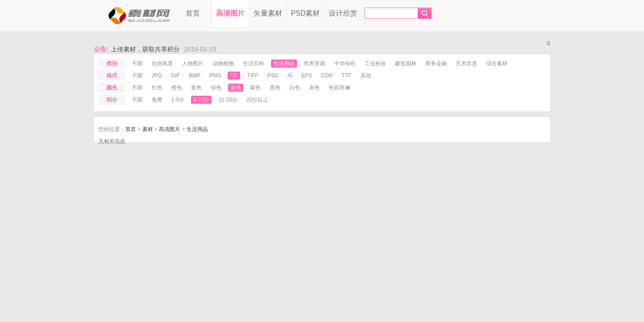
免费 (157, 100)
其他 (366, 76)
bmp (195, 76)
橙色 (177, 88)
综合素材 (497, 64)
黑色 (275, 88)
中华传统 (345, 64)
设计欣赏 (343, 13)
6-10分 (201, 100)
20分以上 (257, 100)
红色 (157, 88)
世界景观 (314, 64)
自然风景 (162, 64)
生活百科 (254, 64)
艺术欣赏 (466, 64)
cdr (327, 76)
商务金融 (436, 64)
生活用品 (284, 64)
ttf (347, 76)
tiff (252, 76)
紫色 (255, 88)
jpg (157, 76)
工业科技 (375, 64)
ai (290, 76)
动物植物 (223, 64)
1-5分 (178, 100)
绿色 (216, 88)
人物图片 (193, 64)
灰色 (314, 88)
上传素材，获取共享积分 (145, 49)
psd (273, 76)
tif (234, 76)
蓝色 (236, 88)
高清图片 (230, 13)
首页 (193, 13)
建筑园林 (406, 64)
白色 (295, 88)
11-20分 (228, 100)
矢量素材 (268, 13)
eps (307, 76)
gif (175, 76)
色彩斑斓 (339, 88)
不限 (137, 64)
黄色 (196, 88)
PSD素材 (306, 13)
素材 (148, 129)
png (215, 76)
